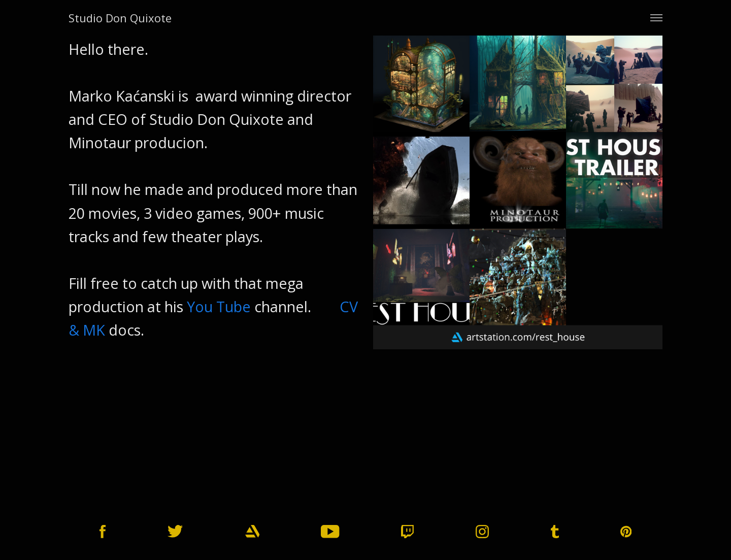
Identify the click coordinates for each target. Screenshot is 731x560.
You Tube (219, 306)
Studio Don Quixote (120, 18)
